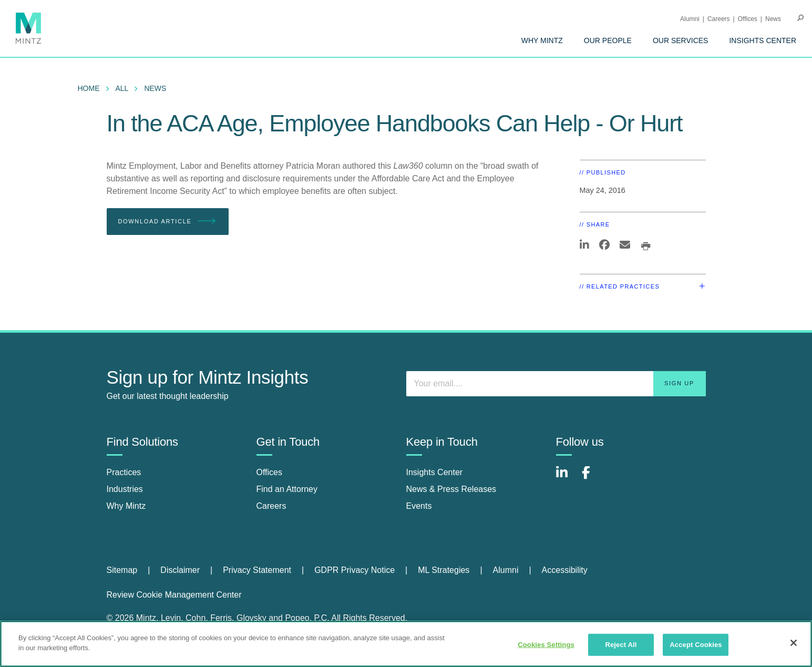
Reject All (621, 645)
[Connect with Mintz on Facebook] (592, 478)
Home (89, 88)
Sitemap (122, 570)
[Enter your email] (556, 384)
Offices (748, 19)
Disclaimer (180, 570)
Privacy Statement (257, 570)
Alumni (690, 19)
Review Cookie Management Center (174, 595)
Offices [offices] (270, 472)
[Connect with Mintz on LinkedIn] (567, 478)
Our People (608, 40)
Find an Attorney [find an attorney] (287, 489)
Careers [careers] (271, 506)
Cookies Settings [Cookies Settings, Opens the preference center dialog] (546, 645)
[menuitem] (542, 40)
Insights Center (763, 40)
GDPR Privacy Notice (354, 570)
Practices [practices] (124, 472)
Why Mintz (542, 40)
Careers (719, 19)
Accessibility (565, 570)
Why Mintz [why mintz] (126, 506)
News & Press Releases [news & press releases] (451, 489)
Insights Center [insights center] (435, 472)
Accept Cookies (696, 645)
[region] (406, 644)
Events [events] (419, 506)
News (773, 19)
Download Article (168, 222)
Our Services (681, 40)
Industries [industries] (125, 489)
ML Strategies (444, 570)
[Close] (794, 643)
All (122, 88)
